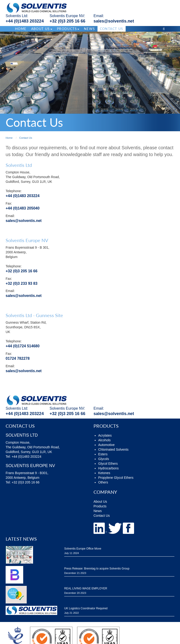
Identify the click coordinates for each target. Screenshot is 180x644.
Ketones (104, 473)
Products (100, 506)
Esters (103, 454)
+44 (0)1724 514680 (23, 346)
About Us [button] (42, 29)
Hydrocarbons (108, 468)
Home (21, 29)
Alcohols (104, 440)
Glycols (104, 459)
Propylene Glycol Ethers (116, 478)
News (90, 29)
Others (103, 482)
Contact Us (112, 29)
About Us (100, 502)
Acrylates (105, 435)
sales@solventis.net (114, 21)
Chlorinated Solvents (113, 449)
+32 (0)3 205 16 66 (68, 21)
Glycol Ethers (108, 464)
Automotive (106, 445)
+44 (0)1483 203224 (25, 21)
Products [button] (68, 29)
